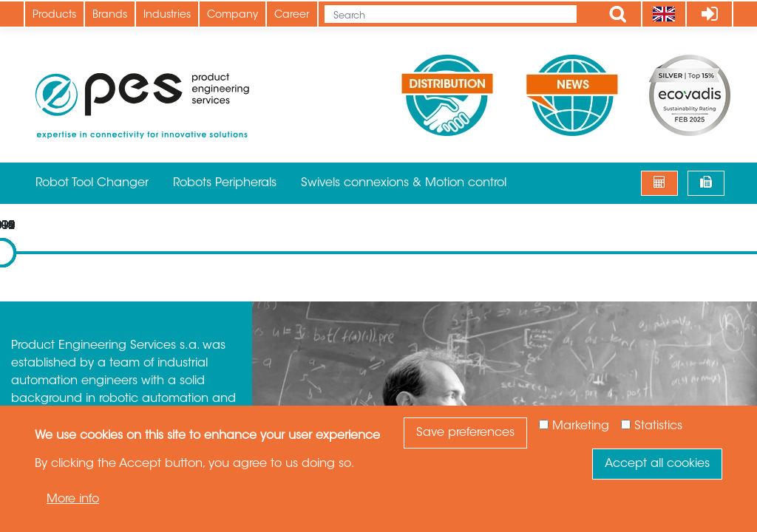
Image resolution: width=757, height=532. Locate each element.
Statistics (658, 426)
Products (54, 16)
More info (73, 499)
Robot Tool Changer (92, 183)
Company (232, 16)
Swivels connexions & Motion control (404, 183)
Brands (110, 16)
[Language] (663, 14)
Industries (167, 16)
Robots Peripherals (225, 183)
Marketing (581, 426)
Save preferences (465, 433)
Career (292, 16)
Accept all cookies (657, 464)
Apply (618, 14)
